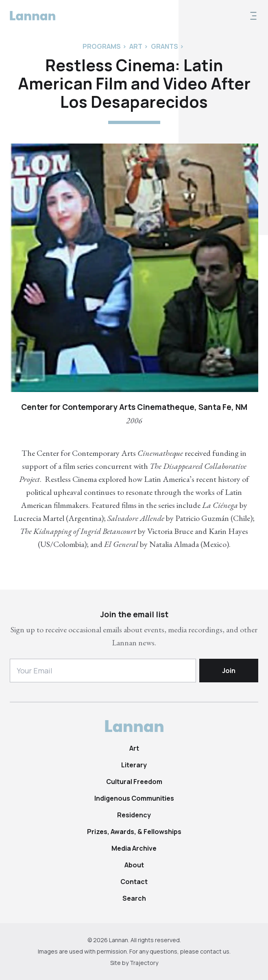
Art (134, 748)
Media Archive (134, 848)
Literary (134, 765)
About (134, 865)
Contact (134, 882)
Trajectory (144, 963)
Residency (134, 815)
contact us (215, 951)
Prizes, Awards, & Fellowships (134, 832)
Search (134, 898)
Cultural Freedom (134, 782)
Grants (165, 46)
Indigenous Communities (134, 798)
